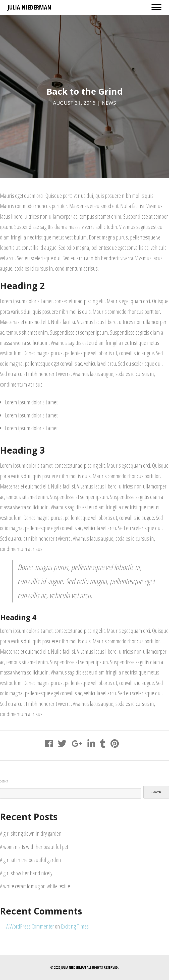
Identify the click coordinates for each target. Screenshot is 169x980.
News (109, 103)
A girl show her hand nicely (26, 873)
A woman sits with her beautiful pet (34, 847)
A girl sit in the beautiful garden (31, 860)
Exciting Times (75, 926)
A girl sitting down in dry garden (31, 833)
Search (4, 781)
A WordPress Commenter (30, 926)
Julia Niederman (29, 7)
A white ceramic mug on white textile (35, 886)
